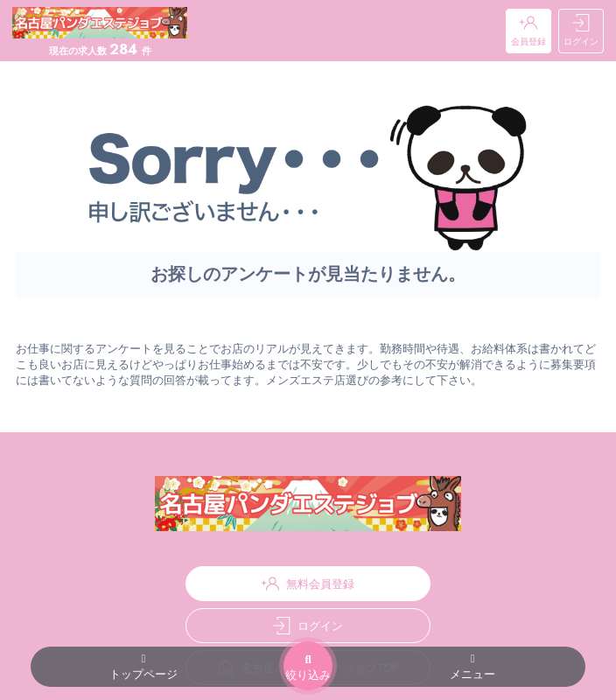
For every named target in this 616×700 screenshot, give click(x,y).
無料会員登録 (308, 584)
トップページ (143, 668)
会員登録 (528, 31)
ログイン (581, 31)
